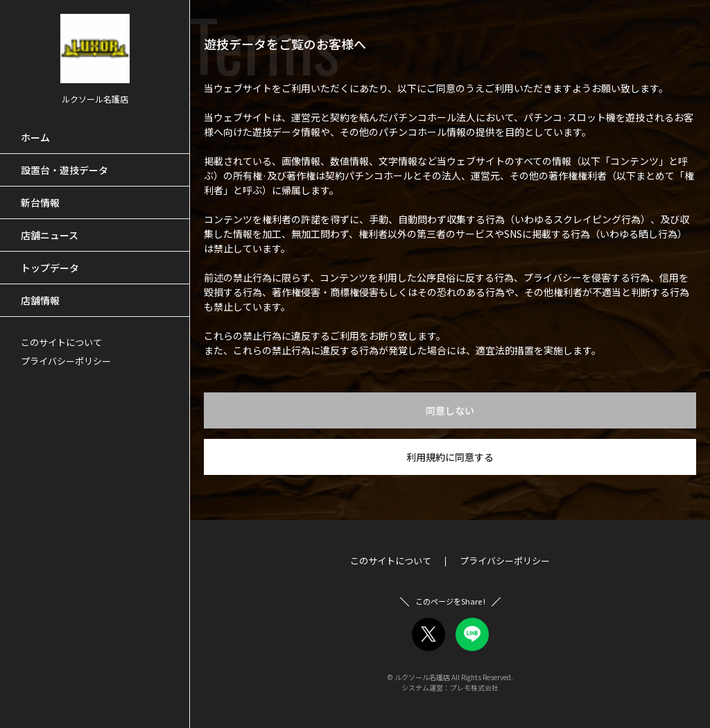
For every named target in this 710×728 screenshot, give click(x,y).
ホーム (35, 137)
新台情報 (40, 202)
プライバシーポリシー (66, 361)
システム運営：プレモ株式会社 (450, 687)
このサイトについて (61, 342)
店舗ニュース (50, 235)
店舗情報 (40, 300)
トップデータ (50, 268)
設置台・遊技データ (64, 170)
